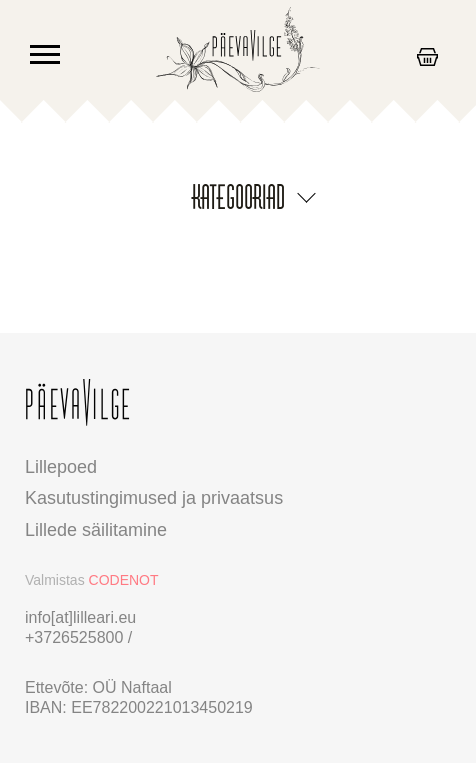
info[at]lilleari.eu (80, 617)
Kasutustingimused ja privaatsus (154, 498)
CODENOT (124, 580)
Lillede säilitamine (96, 530)
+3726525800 (76, 637)
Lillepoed (61, 467)
